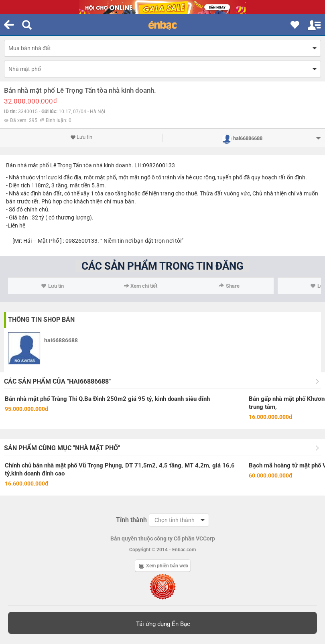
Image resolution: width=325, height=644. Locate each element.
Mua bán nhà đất (30, 48)
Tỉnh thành (131, 520)
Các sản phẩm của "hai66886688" (57, 381)
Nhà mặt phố (25, 69)
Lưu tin (81, 137)
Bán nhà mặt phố (27, 165)
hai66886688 (61, 340)
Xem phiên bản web (164, 566)
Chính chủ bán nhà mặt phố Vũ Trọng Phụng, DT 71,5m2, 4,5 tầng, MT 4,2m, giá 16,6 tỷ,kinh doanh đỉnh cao (120, 469)
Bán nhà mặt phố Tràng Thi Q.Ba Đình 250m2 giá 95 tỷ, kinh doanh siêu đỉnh (107, 399)
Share (229, 286)
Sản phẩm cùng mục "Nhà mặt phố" (62, 448)
